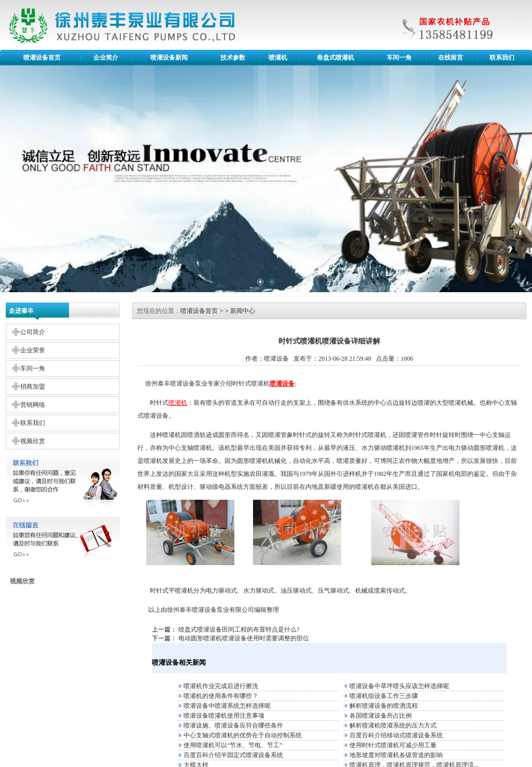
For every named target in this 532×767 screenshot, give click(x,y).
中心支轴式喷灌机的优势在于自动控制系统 (243, 735)
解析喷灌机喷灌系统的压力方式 (393, 725)
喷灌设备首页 (42, 58)
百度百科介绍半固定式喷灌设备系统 (233, 755)
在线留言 (451, 58)
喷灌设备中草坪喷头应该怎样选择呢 (399, 686)
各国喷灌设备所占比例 (381, 716)
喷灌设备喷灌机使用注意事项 (224, 716)
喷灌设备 (204, 610)
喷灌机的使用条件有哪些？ (221, 696)
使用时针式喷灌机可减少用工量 (393, 745)
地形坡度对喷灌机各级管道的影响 (396, 755)
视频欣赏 (33, 441)
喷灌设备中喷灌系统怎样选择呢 (227, 706)
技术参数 (233, 58)
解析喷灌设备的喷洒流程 (384, 706)
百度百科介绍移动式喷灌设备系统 (396, 735)
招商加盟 (33, 387)
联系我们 (502, 58)
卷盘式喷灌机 (335, 58)
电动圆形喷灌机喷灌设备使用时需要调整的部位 (244, 638)
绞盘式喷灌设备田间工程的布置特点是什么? (239, 629)
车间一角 (399, 58)
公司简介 (33, 332)
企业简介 (106, 58)
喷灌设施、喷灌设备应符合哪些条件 (233, 725)
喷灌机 (278, 58)
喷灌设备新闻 (169, 58)
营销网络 (33, 405)
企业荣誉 (33, 350)
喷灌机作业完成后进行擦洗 (221, 686)
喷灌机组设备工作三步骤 (384, 696)
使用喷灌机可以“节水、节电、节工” (233, 745)
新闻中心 (243, 311)
